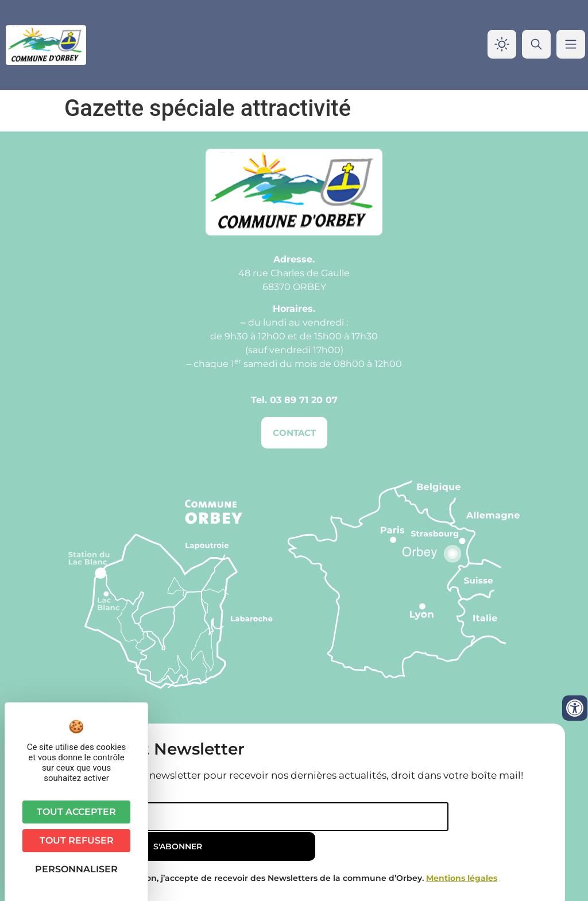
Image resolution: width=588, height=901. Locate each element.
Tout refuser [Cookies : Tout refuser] (77, 840)
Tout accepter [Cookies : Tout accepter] (76, 812)
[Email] (218, 817)
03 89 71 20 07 (304, 400)
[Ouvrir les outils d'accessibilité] (575, 708)
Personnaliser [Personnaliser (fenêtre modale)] (76, 869)
